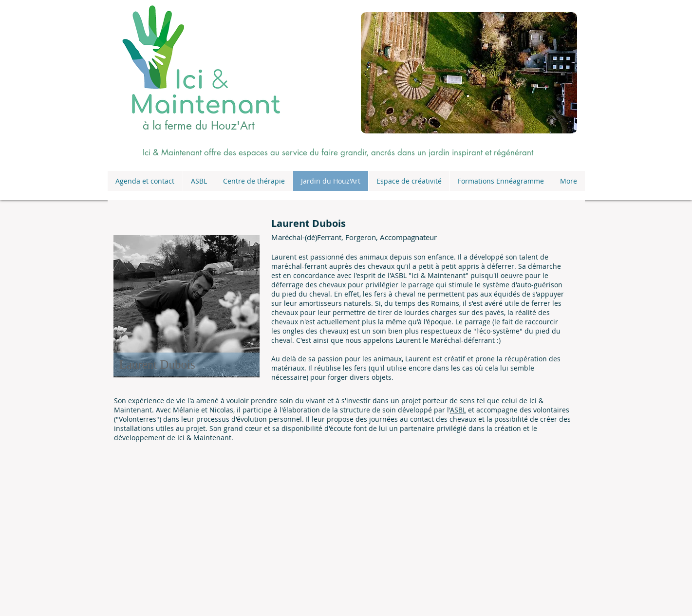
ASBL (458, 410)
